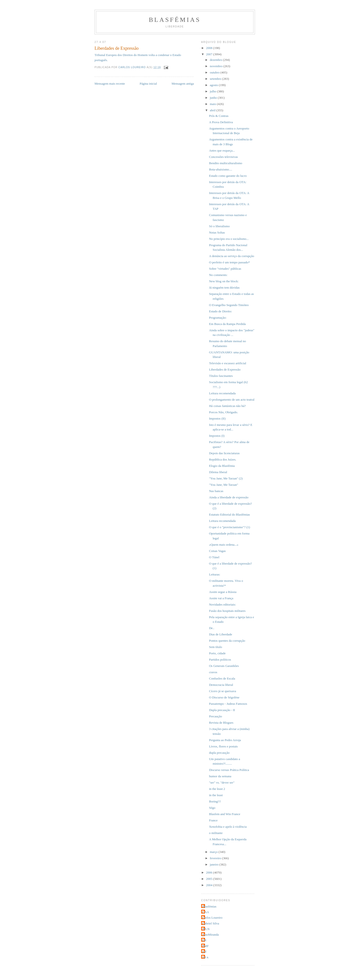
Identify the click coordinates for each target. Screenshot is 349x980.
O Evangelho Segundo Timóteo (229, 305)
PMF (206, 946)
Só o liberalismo (219, 226)
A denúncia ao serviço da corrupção (231, 256)
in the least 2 (217, 789)
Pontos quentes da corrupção (227, 641)
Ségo (212, 808)
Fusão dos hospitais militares (227, 611)
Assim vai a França (221, 598)
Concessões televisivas (223, 157)
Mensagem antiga (183, 84)
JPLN (206, 929)
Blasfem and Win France (225, 814)
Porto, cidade (217, 653)
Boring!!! (215, 801)
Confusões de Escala (222, 678)
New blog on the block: (224, 281)
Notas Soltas (217, 232)
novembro (217, 66)
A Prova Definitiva (221, 122)
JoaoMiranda (211, 935)
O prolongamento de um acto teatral (232, 400)
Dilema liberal (218, 472)
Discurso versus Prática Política (229, 770)
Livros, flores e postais (223, 746)
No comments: (218, 275)
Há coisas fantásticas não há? (227, 406)
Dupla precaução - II (222, 710)
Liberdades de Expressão (225, 369)
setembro (216, 79)
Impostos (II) (217, 418)
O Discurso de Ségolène (224, 697)
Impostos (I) (217, 436)
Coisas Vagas (217, 551)
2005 (210, 879)
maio (213, 104)
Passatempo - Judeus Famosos (228, 704)
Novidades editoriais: (222, 604)
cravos (213, 672)
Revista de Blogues (221, 723)
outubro (215, 72)
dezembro (217, 60)
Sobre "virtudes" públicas (225, 269)
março (214, 852)
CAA (206, 912)
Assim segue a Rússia (223, 592)
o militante (216, 833)
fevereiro (216, 858)
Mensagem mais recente (110, 84)
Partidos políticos (220, 660)
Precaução (215, 716)
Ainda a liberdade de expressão (229, 497)
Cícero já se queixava (222, 691)
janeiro (215, 864)
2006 (210, 872)
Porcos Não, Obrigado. (223, 412)
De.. (212, 628)
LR (204, 940)
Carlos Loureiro (212, 918)
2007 (210, 54)
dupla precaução (219, 753)
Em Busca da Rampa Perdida (227, 324)
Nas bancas (216, 491)
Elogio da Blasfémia (222, 466)
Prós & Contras (219, 116)
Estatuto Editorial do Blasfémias (229, 514)
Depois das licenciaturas (224, 453)
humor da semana (220, 776)
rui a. (206, 957)
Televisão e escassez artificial (227, 363)
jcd (204, 952)
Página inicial (148, 84)
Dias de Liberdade (220, 634)
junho (214, 98)
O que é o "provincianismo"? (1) (229, 527)
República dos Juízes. (222, 459)
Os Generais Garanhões (224, 666)
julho (214, 91)
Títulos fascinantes (221, 376)
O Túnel (214, 557)
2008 (210, 48)
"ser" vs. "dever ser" (222, 782)
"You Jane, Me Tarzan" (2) (226, 478)
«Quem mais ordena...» (224, 545)
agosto (214, 85)
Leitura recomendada (222, 393)
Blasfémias (175, 20)
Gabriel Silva (211, 923)
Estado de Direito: (220, 311)
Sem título (215, 647)
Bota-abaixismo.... (220, 169)
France (213, 820)
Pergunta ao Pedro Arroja (225, 740)
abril (213, 110)
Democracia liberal (221, 685)
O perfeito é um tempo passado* (229, 262)
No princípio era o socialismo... (229, 239)
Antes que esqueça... (222, 150)
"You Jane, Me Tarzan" (223, 485)
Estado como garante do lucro (228, 176)
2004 (210, 885)
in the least (216, 795)
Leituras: (214, 574)
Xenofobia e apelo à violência (228, 827)
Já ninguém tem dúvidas (224, 288)
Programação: (218, 318)
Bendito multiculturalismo (226, 163)
